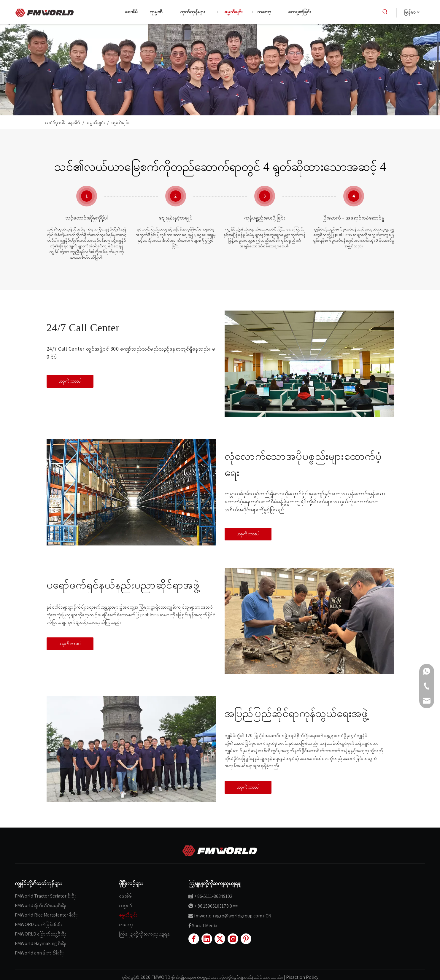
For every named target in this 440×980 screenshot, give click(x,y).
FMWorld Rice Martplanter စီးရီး (46, 915)
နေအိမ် (125, 896)
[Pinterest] (246, 939)
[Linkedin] (207, 939)
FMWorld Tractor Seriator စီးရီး (45, 896)
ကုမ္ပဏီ (126, 905)
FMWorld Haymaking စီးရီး (40, 943)
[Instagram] (233, 939)
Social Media (205, 926)
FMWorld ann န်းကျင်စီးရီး (39, 953)
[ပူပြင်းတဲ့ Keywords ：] (385, 12)
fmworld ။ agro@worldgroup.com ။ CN (233, 916)
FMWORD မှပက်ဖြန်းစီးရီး (38, 924)
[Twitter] (220, 939)
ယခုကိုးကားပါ (70, 381)
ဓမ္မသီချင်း (128, 915)
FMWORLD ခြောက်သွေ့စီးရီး (40, 934)
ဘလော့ (126, 924)
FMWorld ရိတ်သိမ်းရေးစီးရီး (40, 905)
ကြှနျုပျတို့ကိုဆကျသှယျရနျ (145, 934)
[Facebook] (194, 939)
